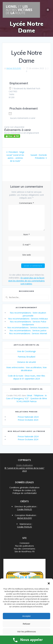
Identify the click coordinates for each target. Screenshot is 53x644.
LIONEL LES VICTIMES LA (19, 10)
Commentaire (26, 203)
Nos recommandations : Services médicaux (28, 319)
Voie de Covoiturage (26, 351)
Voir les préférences (26, 632)
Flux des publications (24, 546)
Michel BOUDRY (14, 68)
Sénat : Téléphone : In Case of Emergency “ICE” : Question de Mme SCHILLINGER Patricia (26, 398)
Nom (26, 234)
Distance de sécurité (27, 362)
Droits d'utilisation (25, 465)
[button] (49, 583)
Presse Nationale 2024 (28, 417)
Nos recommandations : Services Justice (28, 330)
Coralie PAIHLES (25, 509)
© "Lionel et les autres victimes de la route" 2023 (24, 469)
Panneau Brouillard (26, 357)
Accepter (26, 616)
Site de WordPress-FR (25, 551)
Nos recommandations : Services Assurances (28, 327)
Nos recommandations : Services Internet (28, 333)
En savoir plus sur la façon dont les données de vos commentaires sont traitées (26, 281)
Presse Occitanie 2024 (28, 420)
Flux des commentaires (25, 549)
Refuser (26, 624)
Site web (27, 255)
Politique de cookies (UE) (25, 490)
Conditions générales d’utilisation (24, 487)
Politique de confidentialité (25, 493)
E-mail (27, 245)
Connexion (25, 543)
